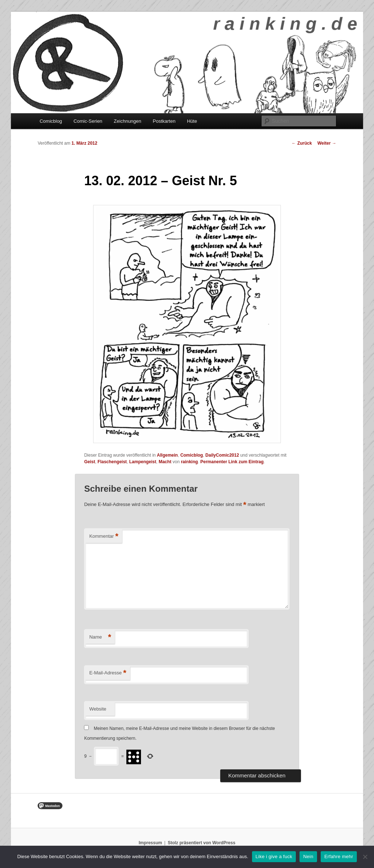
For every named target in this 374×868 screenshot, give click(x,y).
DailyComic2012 (222, 455)
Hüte (192, 121)
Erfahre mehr (339, 856)
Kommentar (104, 536)
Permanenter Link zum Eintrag (232, 462)
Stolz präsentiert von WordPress (201, 843)
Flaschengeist (112, 462)
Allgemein (167, 455)
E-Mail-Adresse (108, 673)
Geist (89, 462)
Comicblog (51, 121)
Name (100, 637)
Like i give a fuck (274, 856)
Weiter (327, 143)
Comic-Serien (88, 121)
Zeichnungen (128, 121)
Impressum (150, 843)
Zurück (302, 143)
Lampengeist (143, 462)
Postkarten (164, 121)
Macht (165, 462)
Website (98, 709)
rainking (189, 462)
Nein (308, 856)
